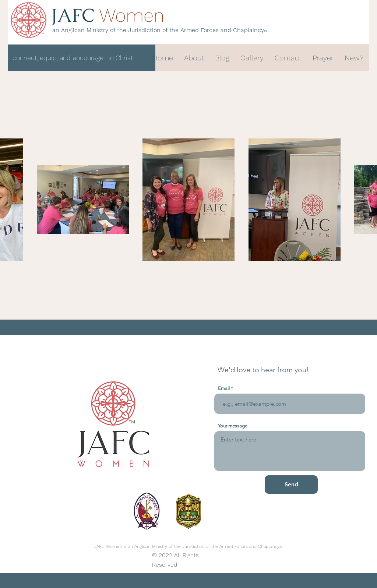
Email (224, 388)
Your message (233, 426)
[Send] (291, 485)
